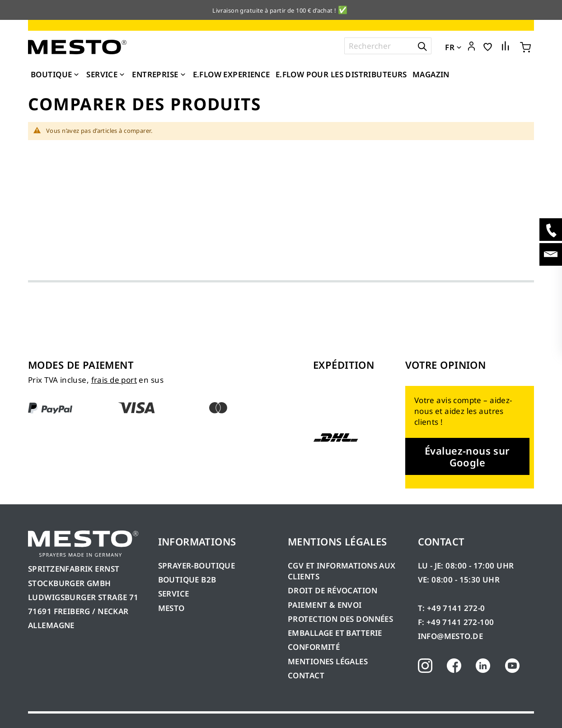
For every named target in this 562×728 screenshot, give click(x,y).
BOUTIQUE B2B (187, 580)
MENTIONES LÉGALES (328, 661)
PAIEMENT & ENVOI (325, 605)
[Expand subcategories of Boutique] (76, 75)
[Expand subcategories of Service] (122, 75)
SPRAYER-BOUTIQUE (197, 566)
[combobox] (388, 46)
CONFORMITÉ (314, 647)
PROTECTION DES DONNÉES (340, 619)
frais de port (114, 380)
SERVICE (174, 594)
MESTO (171, 608)
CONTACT (306, 675)
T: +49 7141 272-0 (452, 608)
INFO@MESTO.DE (450, 636)
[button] (471, 47)
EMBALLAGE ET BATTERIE (335, 633)
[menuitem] (56, 75)
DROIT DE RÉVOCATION (333, 590)
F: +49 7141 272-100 (456, 622)
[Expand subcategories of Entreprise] (183, 75)
